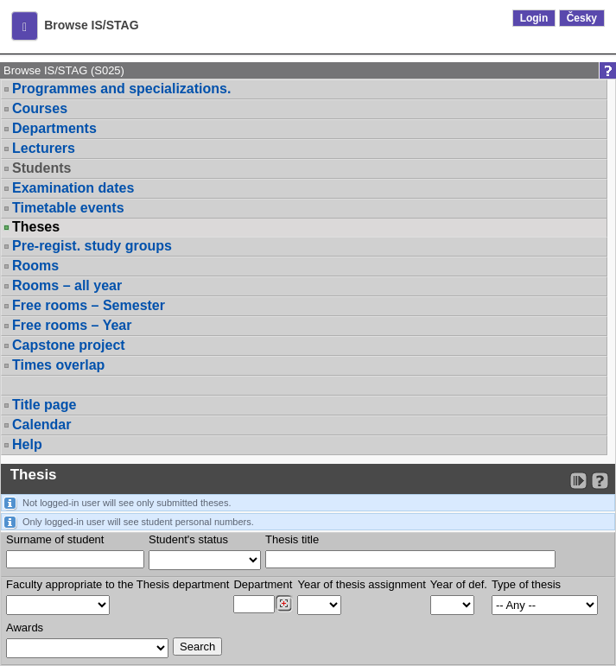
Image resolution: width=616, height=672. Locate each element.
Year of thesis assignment (361, 584)
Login (534, 18)
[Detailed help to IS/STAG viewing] (600, 481)
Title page (44, 405)
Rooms (35, 266)
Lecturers (44, 148)
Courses (40, 108)
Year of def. (459, 584)
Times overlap (58, 365)
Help (27, 444)
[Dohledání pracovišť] (284, 604)
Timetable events (68, 208)
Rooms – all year (67, 285)
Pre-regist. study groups (92, 246)
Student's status (188, 539)
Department (263, 584)
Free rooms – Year (72, 325)
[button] (25, 26)
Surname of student (55, 539)
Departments (54, 128)
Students (41, 168)
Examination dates (73, 188)
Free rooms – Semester (89, 305)
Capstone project (69, 345)
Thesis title (292, 539)
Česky (582, 18)
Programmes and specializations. (121, 89)
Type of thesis (526, 584)
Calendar (41, 425)
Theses (36, 227)
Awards (25, 628)
